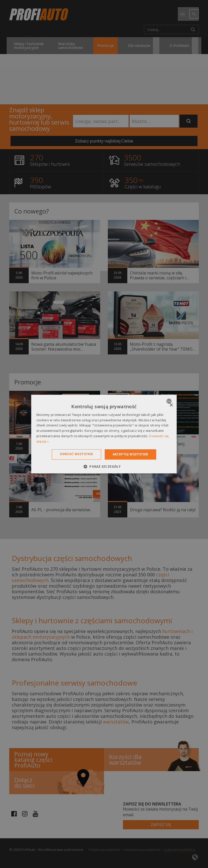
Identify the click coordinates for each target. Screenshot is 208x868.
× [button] (171, 405)
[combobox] (170, 401)
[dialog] (104, 434)
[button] (104, 466)
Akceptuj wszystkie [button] (131, 454)
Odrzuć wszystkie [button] (76, 454)
